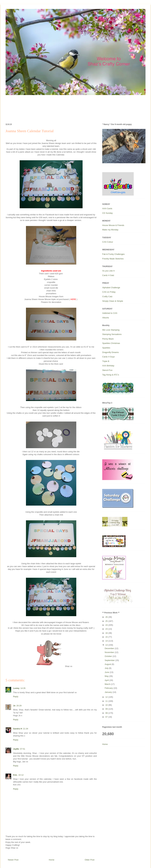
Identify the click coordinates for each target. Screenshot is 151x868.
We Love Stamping (111, 330)
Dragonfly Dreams (110, 352)
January (109, 692)
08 (107, 713)
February (109, 688)
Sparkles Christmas (111, 343)
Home (52, 860)
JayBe (16, 749)
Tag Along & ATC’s (111, 375)
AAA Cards (107, 208)
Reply (16, 697)
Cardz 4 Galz (108, 275)
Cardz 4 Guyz (108, 357)
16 (107, 633)
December (110, 648)
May (107, 676)
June (107, 672)
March (108, 684)
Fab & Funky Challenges (113, 254)
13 (107, 645)
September (110, 660)
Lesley (16, 688)
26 (107, 617)
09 (107, 709)
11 (107, 701)
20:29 (19, 706)
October (109, 656)
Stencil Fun (107, 370)
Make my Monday (110, 230)
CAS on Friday (109, 292)
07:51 (23, 749)
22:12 (21, 775)
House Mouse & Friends (113, 225)
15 (107, 637)
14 (107, 641)
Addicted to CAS (110, 313)
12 (107, 697)
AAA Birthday (108, 366)
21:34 (26, 729)
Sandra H (18, 729)
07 (107, 717)
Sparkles (106, 348)
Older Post (90, 860)
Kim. (15, 775)
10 (107, 705)
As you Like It (108, 271)
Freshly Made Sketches (113, 259)
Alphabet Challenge (111, 288)
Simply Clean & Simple (113, 301)
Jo (14, 706)
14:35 (23, 688)
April (107, 680)
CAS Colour (108, 242)
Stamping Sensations (112, 334)
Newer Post (13, 860)
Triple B (106, 361)
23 (107, 629)
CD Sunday (107, 213)
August (108, 664)
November (110, 652)
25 (107, 621)
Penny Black (108, 339)
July (107, 668)
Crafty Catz (107, 296)
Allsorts (106, 318)
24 (107, 625)
